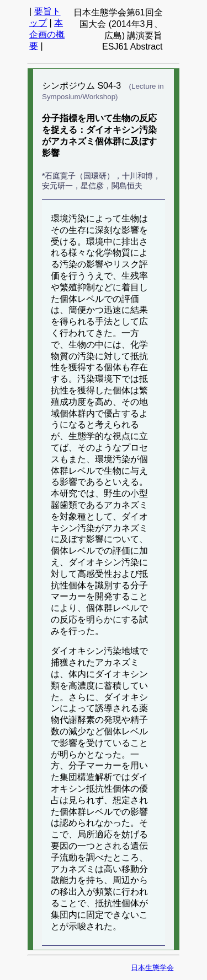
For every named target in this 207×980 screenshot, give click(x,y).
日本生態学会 (152, 968)
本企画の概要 (47, 34)
